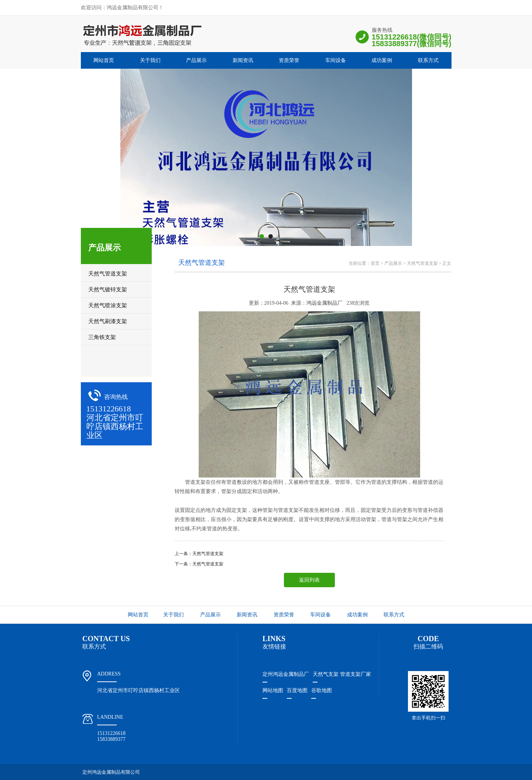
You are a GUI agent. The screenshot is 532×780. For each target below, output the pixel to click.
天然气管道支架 (422, 263)
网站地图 (273, 690)
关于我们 (150, 60)
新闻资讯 (243, 60)
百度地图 (297, 690)
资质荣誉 (289, 60)
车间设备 (336, 60)
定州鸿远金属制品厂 (286, 674)
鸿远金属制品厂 (325, 303)
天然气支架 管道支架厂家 (342, 674)
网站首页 (104, 60)
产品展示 (196, 60)
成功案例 (382, 60)
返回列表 (309, 580)
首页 (375, 263)
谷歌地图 (322, 690)
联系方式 (428, 60)
